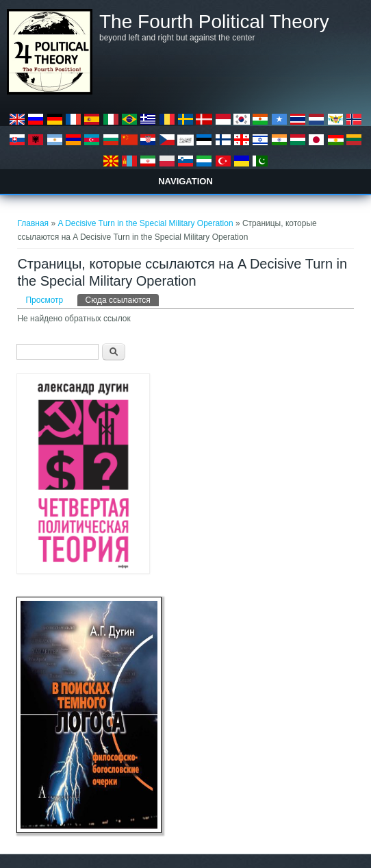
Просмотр (44, 300)
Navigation (186, 181)
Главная (33, 223)
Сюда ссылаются (122, 299)
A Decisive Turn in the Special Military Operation (145, 223)
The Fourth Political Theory (214, 22)
